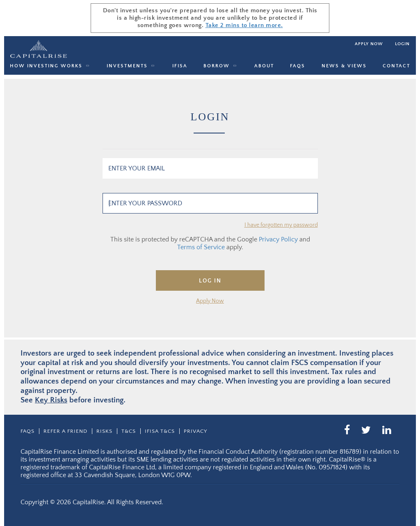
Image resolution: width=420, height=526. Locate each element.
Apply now (369, 44)
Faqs (298, 66)
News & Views (344, 66)
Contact (396, 66)
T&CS (129, 431)
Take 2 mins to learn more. (244, 25)
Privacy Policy (278, 239)
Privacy (195, 431)
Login (402, 44)
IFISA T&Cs (160, 431)
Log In (210, 281)
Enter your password (145, 203)
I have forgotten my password (281, 225)
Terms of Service (201, 247)
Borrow (217, 66)
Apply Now (210, 301)
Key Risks (51, 400)
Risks (104, 431)
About (264, 66)
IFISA (180, 66)
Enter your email (137, 168)
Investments (127, 66)
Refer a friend (65, 431)
